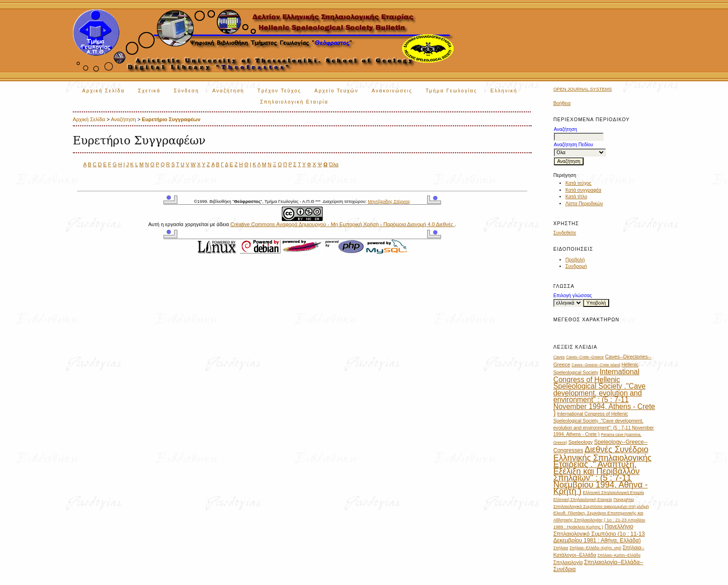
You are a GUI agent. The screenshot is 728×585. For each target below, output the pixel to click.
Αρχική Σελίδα (104, 91)
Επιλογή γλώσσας (573, 296)
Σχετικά (149, 91)
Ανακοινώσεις (392, 91)
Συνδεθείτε (565, 233)
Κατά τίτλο (576, 197)
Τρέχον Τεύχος (279, 91)
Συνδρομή (576, 266)
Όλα (334, 164)
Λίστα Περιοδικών (584, 204)
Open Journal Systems (583, 89)
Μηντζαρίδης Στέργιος (389, 201)
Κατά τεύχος (578, 183)
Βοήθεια (562, 103)
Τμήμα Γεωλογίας (452, 91)
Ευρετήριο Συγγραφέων (171, 119)
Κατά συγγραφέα (583, 190)
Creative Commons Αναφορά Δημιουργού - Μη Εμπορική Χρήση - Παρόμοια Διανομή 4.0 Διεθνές (342, 224)
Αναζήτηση (228, 91)
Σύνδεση (186, 91)
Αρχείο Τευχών (336, 91)
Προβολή (575, 260)
